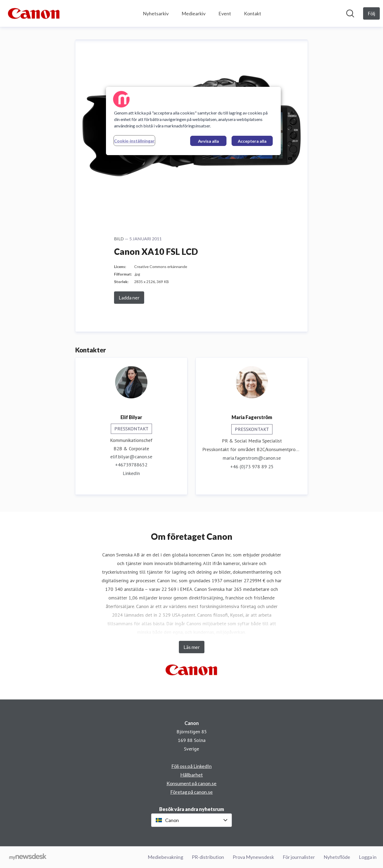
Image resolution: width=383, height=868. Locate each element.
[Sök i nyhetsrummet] (350, 13)
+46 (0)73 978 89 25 (252, 467)
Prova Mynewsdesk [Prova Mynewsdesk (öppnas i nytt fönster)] (253, 857)
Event (225, 13)
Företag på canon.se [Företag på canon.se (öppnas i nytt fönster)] (191, 792)
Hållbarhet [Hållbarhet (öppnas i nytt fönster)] (191, 775)
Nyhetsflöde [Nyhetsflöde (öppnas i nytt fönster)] (337, 857)
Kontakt (253, 13)
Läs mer (192, 647)
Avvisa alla (208, 141)
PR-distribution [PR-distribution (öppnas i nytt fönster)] (208, 857)
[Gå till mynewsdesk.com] (28, 857)
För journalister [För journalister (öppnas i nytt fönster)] (299, 857)
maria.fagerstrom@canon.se (252, 458)
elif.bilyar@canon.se (131, 457)
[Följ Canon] (371, 13)
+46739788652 (131, 465)
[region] (193, 121)
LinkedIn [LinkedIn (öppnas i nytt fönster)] (131, 473)
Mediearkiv (194, 13)
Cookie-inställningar (134, 141)
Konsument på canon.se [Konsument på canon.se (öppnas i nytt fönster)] (191, 783)
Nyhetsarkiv (156, 13)
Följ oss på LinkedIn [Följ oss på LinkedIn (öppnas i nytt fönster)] (191, 766)
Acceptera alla (252, 141)
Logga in (368, 857)
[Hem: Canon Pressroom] (34, 13)
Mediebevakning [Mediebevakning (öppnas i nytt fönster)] (165, 857)
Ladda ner (129, 298)
